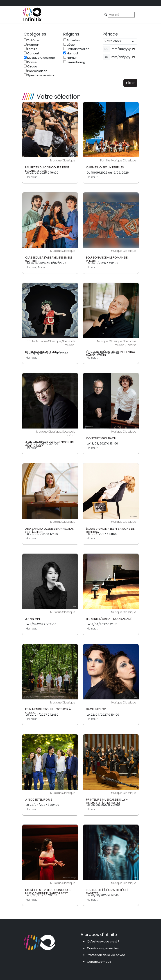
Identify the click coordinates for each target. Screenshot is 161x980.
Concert (31, 53)
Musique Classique (39, 58)
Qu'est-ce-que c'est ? (103, 941)
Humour (31, 45)
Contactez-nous (99, 962)
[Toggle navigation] (138, 13)
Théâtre (31, 40)
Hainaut (71, 53)
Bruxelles (72, 40)
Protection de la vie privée (106, 955)
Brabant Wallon (76, 49)
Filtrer (130, 83)
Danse (30, 62)
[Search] (121, 15)
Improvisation (35, 71)
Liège (69, 45)
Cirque (30, 66)
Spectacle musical (39, 75)
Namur (70, 58)
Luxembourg (74, 62)
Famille (31, 49)
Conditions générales (103, 948)
